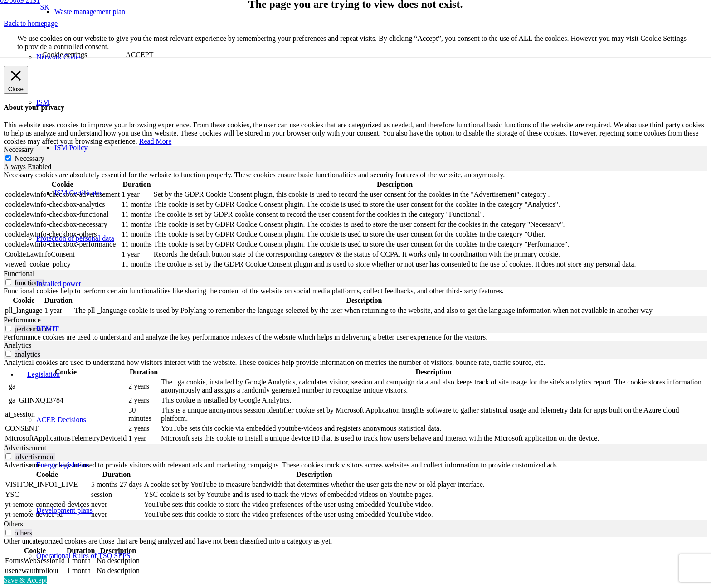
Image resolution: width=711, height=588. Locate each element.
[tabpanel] (355, 220)
